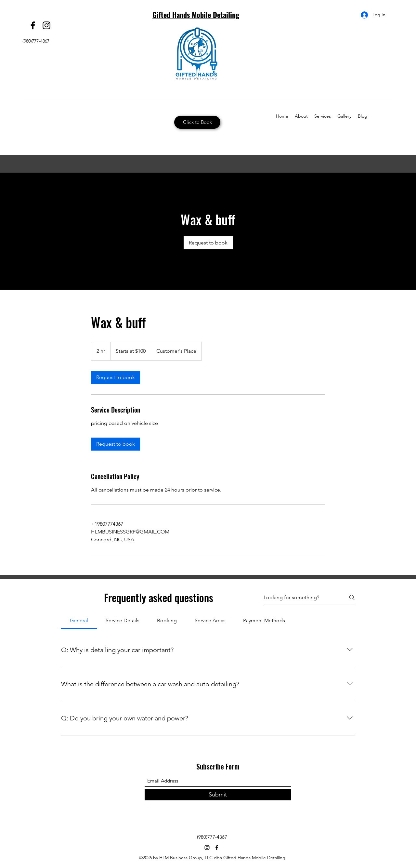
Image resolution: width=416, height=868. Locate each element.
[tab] (79, 621)
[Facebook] (33, 25)
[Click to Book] (197, 122)
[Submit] (218, 795)
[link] (208, 243)
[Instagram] (46, 25)
